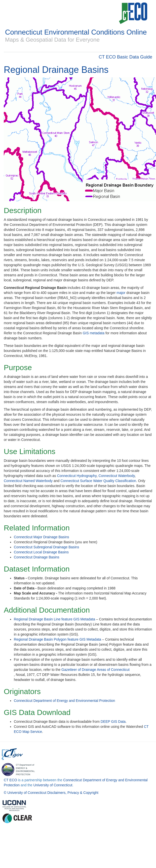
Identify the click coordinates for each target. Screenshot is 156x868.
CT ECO (10, 780)
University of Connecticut (53, 785)
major (121, 293)
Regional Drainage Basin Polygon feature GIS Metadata (57, 639)
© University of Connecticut (25, 793)
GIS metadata (94, 333)
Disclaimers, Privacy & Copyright (73, 793)
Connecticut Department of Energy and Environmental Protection (64, 701)
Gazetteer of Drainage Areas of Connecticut (95, 670)
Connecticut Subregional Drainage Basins (46, 547)
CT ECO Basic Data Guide (125, 57)
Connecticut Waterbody (116, 476)
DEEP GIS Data (113, 722)
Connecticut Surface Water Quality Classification (98, 481)
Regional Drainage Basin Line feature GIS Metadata (54, 619)
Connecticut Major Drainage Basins (41, 537)
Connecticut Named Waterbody (28, 481)
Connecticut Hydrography (77, 476)
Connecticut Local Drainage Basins (41, 552)
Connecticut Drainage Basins (37, 557)
